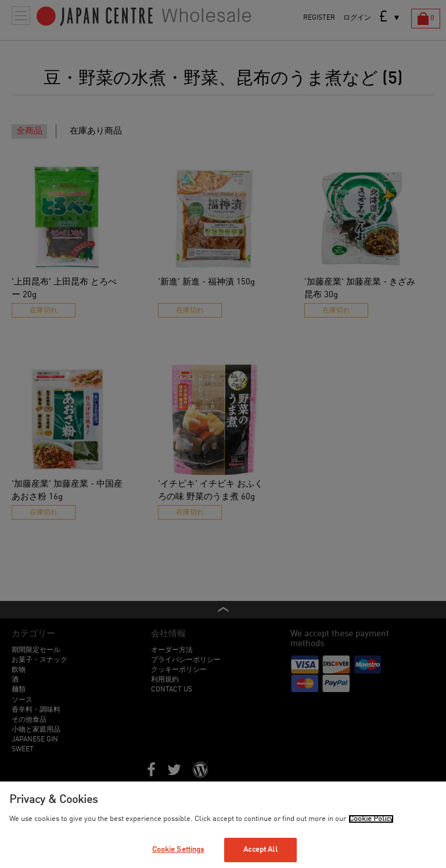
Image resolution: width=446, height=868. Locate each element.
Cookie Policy (371, 819)
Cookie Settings (178, 850)
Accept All (260, 850)
